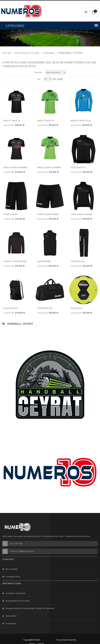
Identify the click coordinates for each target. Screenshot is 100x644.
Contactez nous (13, 577)
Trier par (38, 72)
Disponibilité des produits (18, 601)
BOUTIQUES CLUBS (29, 53)
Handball (50, 53)
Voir (39, 79)
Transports (11, 623)
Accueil (8, 53)
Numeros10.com (48, 640)
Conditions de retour (16, 593)
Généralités (11, 616)
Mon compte (11, 569)
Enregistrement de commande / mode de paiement (30, 608)
